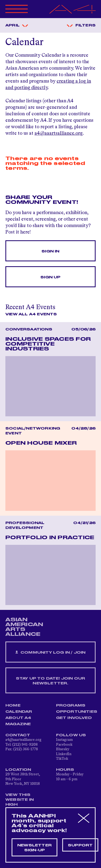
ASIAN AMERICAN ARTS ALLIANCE (24, 627)
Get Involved (74, 718)
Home (13, 705)
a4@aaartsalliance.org (59, 133)
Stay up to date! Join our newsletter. (51, 681)
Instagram (64, 740)
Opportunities (77, 712)
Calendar (19, 712)
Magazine (18, 724)
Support (80, 845)
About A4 (18, 718)
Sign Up (50, 277)
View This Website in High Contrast (20, 802)
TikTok (62, 759)
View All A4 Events (31, 314)
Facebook (64, 745)
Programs (71, 705)
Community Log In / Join (50, 652)
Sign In (50, 251)
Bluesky (63, 749)
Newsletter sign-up (34, 848)
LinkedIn (64, 754)
